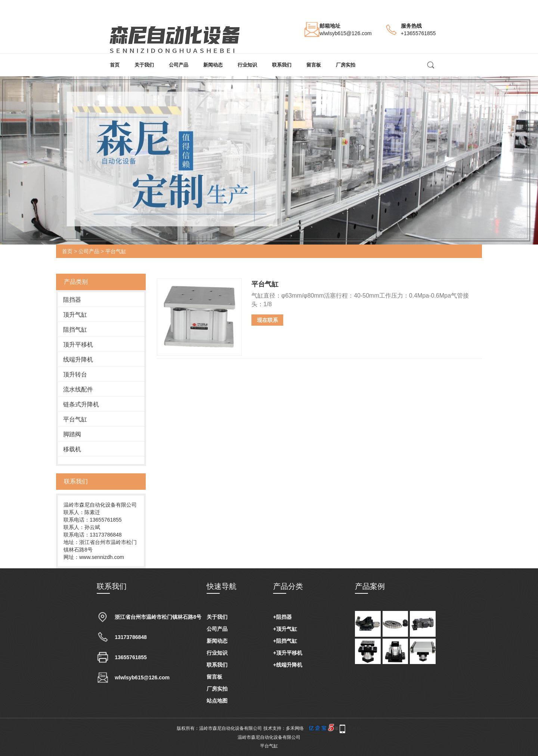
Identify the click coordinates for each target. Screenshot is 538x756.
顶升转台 (75, 374)
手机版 (355, 728)
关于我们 (144, 65)
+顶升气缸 (285, 629)
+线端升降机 (288, 665)
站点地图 (217, 701)
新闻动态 (213, 65)
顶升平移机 (78, 345)
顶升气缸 (75, 315)
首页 (115, 65)
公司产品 (179, 65)
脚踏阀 (72, 434)
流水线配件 (78, 389)
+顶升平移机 (288, 653)
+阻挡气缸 (285, 641)
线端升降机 (78, 359)
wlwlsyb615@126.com (346, 33)
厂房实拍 (346, 65)
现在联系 (268, 320)
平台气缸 (116, 251)
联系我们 (282, 65)
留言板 (314, 65)
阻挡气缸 (75, 330)
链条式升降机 (81, 404)
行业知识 (247, 65)
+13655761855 (418, 33)
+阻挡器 (282, 617)
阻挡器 (72, 300)
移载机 (72, 449)
